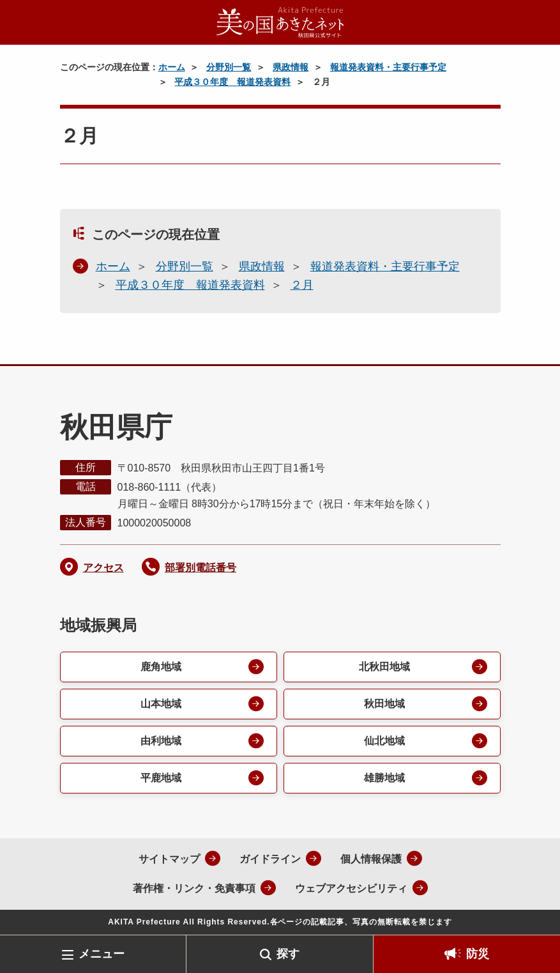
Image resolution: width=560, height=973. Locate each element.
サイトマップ (169, 859)
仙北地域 (384, 741)
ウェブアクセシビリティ (351, 888)
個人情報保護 (371, 859)
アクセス (103, 568)
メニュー (102, 954)
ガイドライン (270, 859)
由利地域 (161, 741)
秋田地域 (384, 704)
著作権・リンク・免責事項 (194, 888)
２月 (302, 285)
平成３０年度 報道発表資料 (232, 82)
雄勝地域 (384, 778)
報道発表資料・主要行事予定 (388, 67)
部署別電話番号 (201, 568)
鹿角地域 (161, 667)
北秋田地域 (384, 667)
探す (288, 954)
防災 (478, 954)
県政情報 (291, 67)
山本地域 (161, 704)
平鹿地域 (161, 778)
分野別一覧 (229, 67)
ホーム (172, 67)
